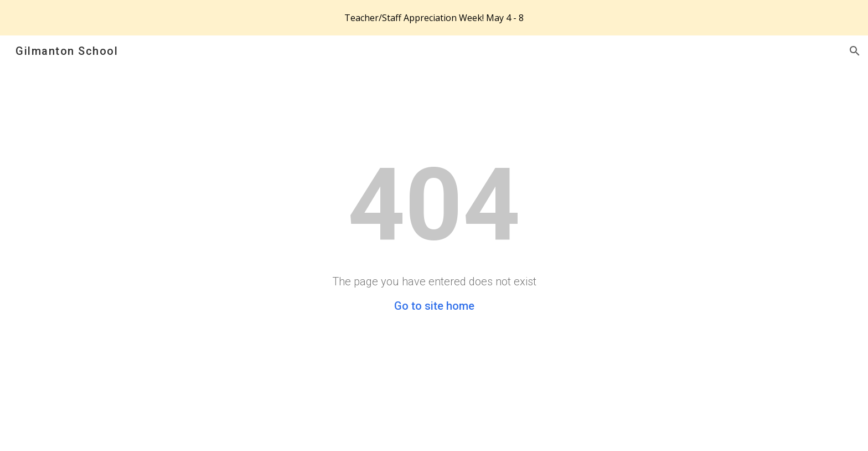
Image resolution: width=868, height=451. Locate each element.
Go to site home (434, 306)
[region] (434, 18)
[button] (855, 51)
